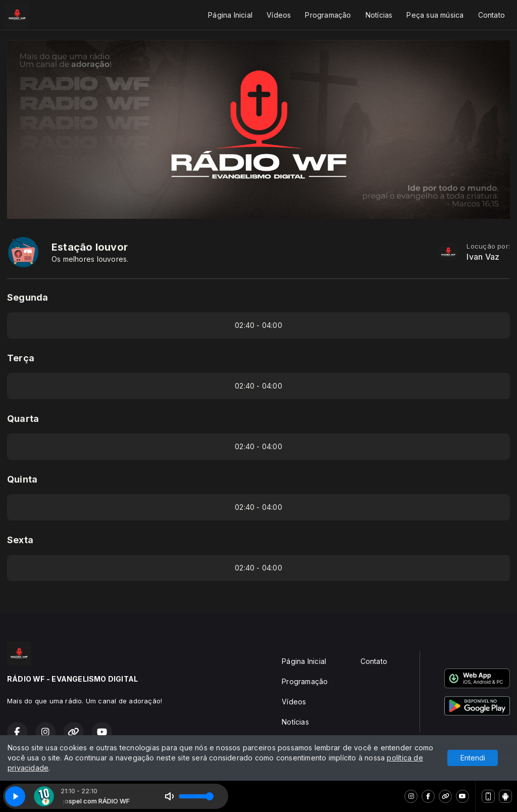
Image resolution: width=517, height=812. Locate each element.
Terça (21, 358)
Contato (492, 15)
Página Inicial (230, 15)
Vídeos (279, 15)
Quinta (22, 479)
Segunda (28, 297)
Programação (328, 15)
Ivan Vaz (483, 257)
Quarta (23, 419)
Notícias (379, 15)
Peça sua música (435, 15)
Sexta (20, 540)
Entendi (473, 758)
